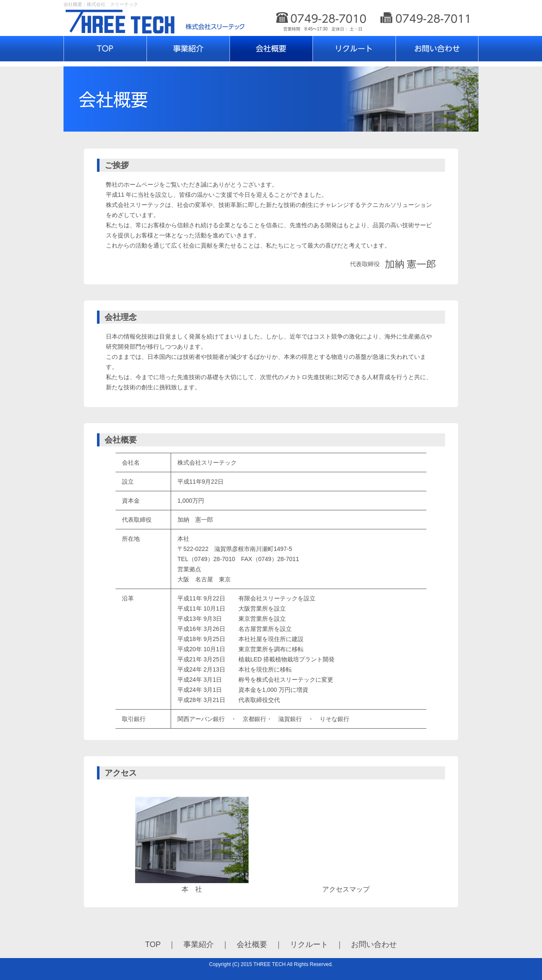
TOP (153, 944)
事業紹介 (199, 944)
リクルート (309, 944)
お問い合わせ (374, 944)
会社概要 (252, 944)
